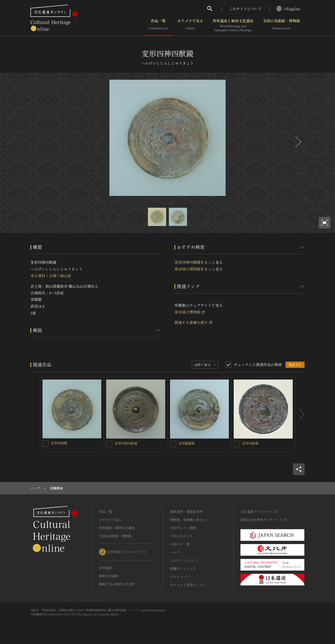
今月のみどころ (181, 536)
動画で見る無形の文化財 (117, 584)
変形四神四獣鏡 (187, 262)
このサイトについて (246, 9)
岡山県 (66, 276)
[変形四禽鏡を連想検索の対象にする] (46, 444)
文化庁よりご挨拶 (183, 528)
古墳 (53, 276)
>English (288, 9)
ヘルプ (175, 552)
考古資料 (38, 276)
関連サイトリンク (183, 568)
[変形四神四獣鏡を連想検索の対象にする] (109, 444)
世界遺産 (105, 568)
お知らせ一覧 (180, 544)
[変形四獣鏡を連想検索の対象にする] (237, 444)
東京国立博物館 (187, 269)
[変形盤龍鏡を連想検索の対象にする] (173, 444)
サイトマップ (180, 577)
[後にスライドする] (298, 142)
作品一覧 (158, 25)
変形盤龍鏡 (187, 443)
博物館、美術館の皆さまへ (190, 520)
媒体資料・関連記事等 (186, 512)
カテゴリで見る (190, 25)
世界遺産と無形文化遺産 (233, 25)
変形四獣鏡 (250, 443)
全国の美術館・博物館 (281, 25)
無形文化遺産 (109, 576)
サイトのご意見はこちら (188, 585)
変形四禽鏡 (59, 443)
